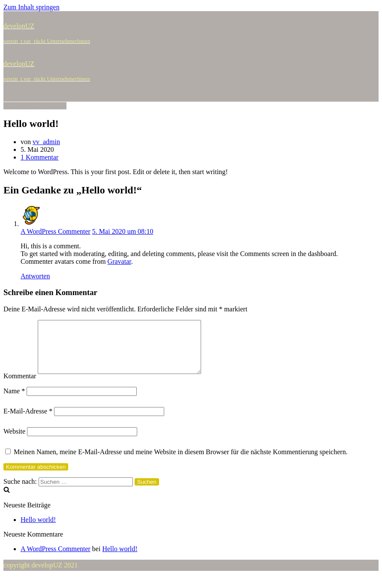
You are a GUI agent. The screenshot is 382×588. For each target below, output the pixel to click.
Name (14, 401)
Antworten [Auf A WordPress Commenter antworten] (35, 276)
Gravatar (119, 261)
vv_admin (46, 142)
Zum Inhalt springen (32, 7)
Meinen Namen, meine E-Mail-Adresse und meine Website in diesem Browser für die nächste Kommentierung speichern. (181, 462)
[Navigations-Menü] (39, 94)
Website (14, 442)
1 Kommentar (39, 157)
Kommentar (20, 386)
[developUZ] (191, 33)
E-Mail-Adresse (28, 421)
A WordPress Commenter (56, 231)
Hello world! (38, 530)
